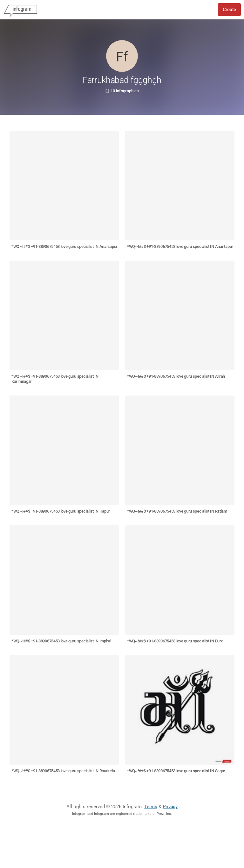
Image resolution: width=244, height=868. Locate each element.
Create (229, 10)
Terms (151, 807)
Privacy (170, 807)
